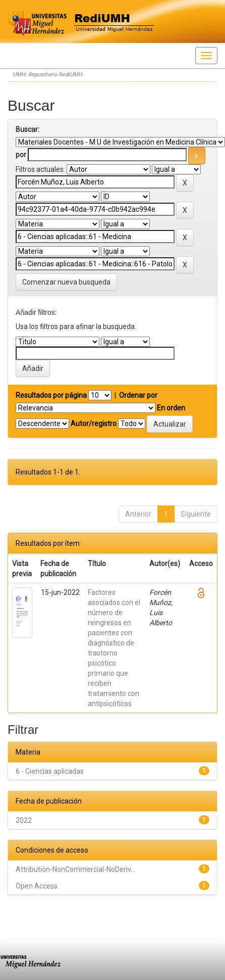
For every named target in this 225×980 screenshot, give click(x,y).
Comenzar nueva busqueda (66, 282)
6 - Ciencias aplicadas (50, 771)
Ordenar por (138, 395)
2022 (24, 820)
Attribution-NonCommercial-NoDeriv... (75, 869)
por (21, 155)
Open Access (37, 886)
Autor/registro (94, 424)
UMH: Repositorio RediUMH (47, 75)
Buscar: (27, 129)
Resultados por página (51, 395)
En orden (171, 408)
